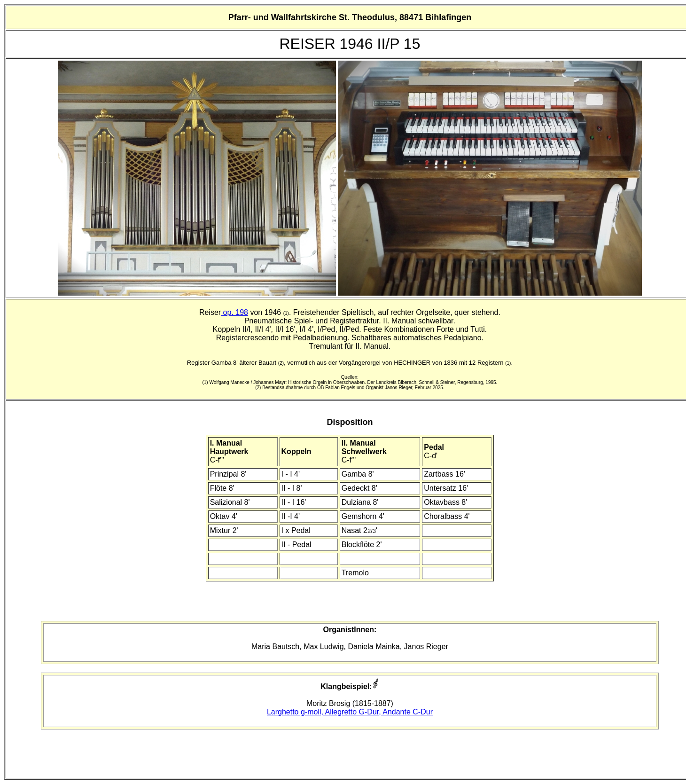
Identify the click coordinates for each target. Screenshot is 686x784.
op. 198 (234, 312)
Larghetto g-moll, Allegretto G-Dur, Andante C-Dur (350, 712)
